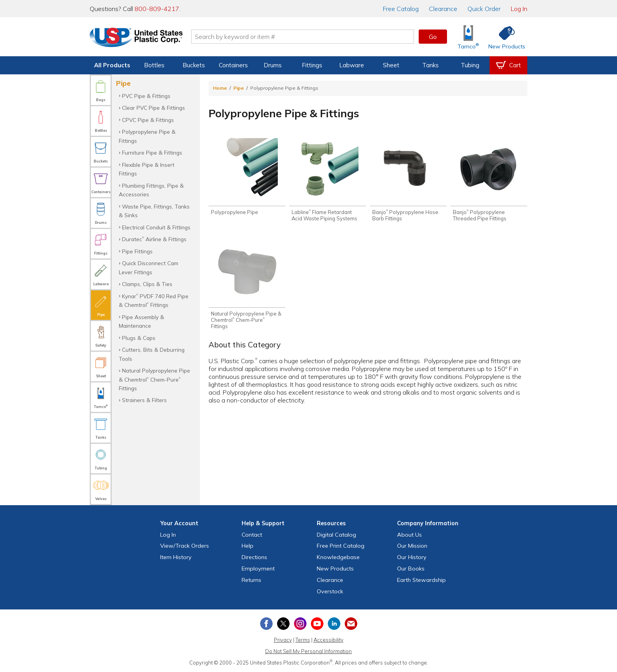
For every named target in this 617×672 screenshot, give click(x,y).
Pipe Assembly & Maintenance (141, 321)
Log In (519, 9)
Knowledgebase (338, 557)
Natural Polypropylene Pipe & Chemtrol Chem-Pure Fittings (154, 379)
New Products (335, 569)
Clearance (443, 9)
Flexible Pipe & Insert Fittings (147, 169)
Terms (303, 640)
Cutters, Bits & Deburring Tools (152, 354)
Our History (412, 557)
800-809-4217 (157, 9)
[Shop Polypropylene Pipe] (247, 177)
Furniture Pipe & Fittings (152, 152)
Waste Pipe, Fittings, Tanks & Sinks (154, 211)
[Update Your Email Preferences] (351, 624)
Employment (258, 569)
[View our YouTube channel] (317, 624)
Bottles (154, 65)
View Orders (185, 546)
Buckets (194, 65)
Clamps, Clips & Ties (147, 284)
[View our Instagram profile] (300, 624)
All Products (112, 65)
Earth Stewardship (421, 580)
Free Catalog (341, 546)
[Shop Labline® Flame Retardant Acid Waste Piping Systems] (328, 180)
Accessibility (329, 640)
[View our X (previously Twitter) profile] (283, 624)
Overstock (330, 591)
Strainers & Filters (144, 400)
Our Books (411, 569)
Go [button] (433, 37)
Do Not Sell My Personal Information (308, 651)
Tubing (470, 65)
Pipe (239, 88)
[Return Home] (136, 38)
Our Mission (412, 546)
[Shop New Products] (504, 37)
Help (248, 546)
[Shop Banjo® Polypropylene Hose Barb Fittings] (408, 180)
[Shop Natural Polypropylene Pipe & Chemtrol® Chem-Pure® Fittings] (247, 284)
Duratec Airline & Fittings (154, 239)
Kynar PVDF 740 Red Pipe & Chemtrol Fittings (154, 300)
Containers (233, 65)
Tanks (430, 65)
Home (220, 88)
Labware (352, 65)
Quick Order (484, 9)
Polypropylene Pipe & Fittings (147, 136)
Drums (273, 65)
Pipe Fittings (137, 251)
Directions (254, 557)
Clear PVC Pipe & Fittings (153, 108)
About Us (409, 535)
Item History (176, 557)
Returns (251, 580)
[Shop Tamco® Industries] (468, 37)
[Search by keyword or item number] (303, 37)
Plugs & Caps (139, 338)
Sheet (391, 65)
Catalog (401, 9)
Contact (252, 535)
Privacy (283, 640)
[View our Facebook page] (266, 624)
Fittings (312, 65)
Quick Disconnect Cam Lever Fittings (149, 267)
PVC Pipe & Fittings (146, 96)
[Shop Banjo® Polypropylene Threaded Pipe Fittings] (489, 180)
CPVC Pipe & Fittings (148, 120)
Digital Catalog (336, 535)
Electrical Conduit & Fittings (156, 227)
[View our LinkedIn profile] (334, 624)
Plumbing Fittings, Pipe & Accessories (151, 190)
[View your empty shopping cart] (508, 65)
